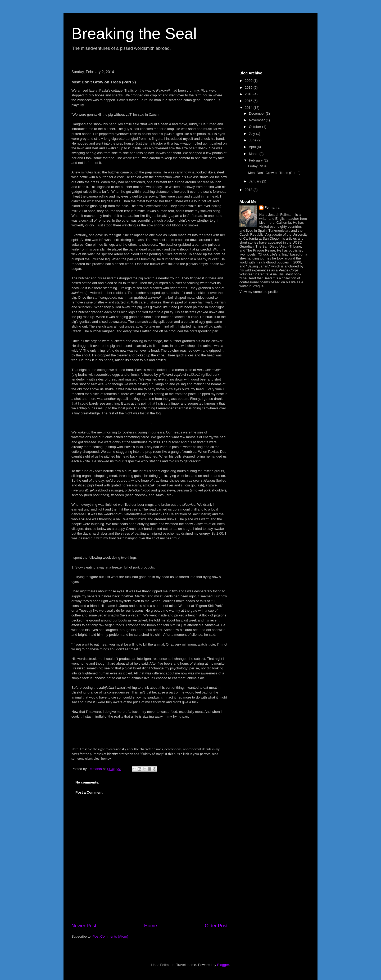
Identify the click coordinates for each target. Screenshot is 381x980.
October (256, 127)
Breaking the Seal (134, 33)
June (253, 140)
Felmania (272, 207)
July (253, 134)
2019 (249, 88)
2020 (249, 81)
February (256, 160)
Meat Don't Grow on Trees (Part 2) (274, 173)
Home (151, 926)
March (254, 154)
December (257, 113)
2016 (249, 94)
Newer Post (84, 926)
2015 (249, 101)
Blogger (223, 965)
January (256, 181)
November (257, 120)
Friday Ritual (258, 166)
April (253, 147)
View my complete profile (258, 292)
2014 (249, 108)
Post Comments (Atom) (110, 936)
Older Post (216, 926)
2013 (249, 190)
